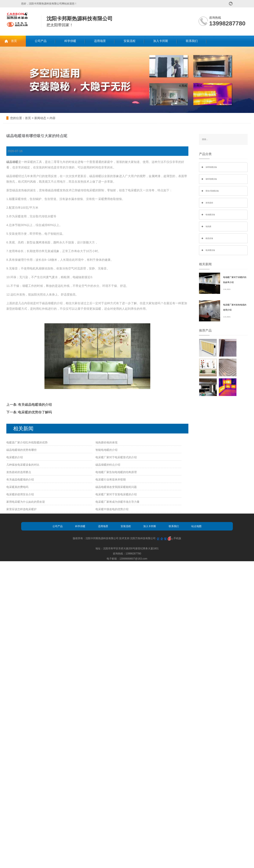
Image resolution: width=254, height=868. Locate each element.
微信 (231, 4)
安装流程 (130, 41)
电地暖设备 (210, 215)
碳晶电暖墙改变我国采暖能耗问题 (116, 487)
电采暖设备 (210, 250)
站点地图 (196, 526)
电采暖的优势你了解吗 (35, 412)
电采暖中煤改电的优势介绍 (112, 509)
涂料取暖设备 (211, 167)
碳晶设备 (209, 238)
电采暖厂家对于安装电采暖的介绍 (116, 494)
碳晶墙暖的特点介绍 (108, 465)
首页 (14, 41)
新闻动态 (40, 118)
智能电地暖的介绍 (106, 450)
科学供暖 (70, 41)
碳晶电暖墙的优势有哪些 (21, 450)
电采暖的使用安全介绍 (20, 494)
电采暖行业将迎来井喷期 (111, 480)
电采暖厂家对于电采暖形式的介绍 (116, 457)
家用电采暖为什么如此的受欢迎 (26, 502)
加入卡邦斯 (161, 41)
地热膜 (208, 226)
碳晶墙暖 (12, 162)
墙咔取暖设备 (211, 179)
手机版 (177, 538)
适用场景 (100, 41)
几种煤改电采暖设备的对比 (23, 465)
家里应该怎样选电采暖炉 (21, 509)
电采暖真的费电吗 (17, 487)
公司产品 (41, 41)
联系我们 (192, 41)
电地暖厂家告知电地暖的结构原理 (116, 472)
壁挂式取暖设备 (212, 191)
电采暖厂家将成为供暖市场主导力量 (117, 502)
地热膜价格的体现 (106, 442)
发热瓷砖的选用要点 (19, 472)
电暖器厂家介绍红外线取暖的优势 (27, 442)
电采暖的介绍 (15, 457)
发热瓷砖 (209, 203)
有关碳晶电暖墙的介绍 (35, 405)
